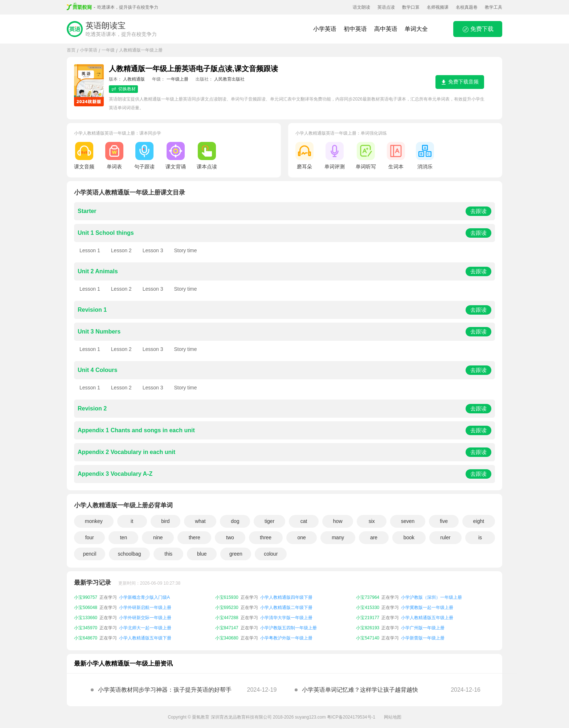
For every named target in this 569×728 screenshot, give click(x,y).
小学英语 (325, 29)
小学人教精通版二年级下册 (286, 608)
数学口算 (411, 7)
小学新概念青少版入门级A (144, 597)
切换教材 (123, 89)
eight (479, 521)
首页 (71, 50)
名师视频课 (438, 7)
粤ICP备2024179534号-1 (351, 717)
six (372, 521)
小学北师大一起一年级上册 (145, 628)
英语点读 (386, 7)
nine (158, 537)
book (409, 537)
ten (124, 537)
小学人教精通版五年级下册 (145, 638)
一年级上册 (177, 79)
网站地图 (393, 717)
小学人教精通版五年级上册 (427, 618)
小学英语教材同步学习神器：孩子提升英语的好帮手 (165, 690)
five (444, 521)
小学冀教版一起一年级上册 (427, 608)
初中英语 (355, 29)
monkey (94, 521)
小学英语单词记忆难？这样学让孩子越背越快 (360, 690)
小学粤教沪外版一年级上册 (286, 638)
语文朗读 (361, 7)
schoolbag (130, 554)
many (338, 537)
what (200, 521)
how (338, 521)
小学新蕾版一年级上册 (423, 638)
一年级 (108, 50)
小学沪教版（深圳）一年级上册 (431, 597)
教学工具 (494, 7)
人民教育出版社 (229, 79)
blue (202, 554)
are (374, 537)
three (266, 537)
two (230, 537)
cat (304, 521)
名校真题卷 (467, 7)
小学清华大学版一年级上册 (286, 618)
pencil (90, 554)
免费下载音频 (460, 82)
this (168, 554)
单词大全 (416, 29)
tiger (269, 521)
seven (408, 521)
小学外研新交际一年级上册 (145, 618)
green (236, 554)
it (132, 521)
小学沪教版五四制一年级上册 (288, 628)
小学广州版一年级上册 (423, 628)
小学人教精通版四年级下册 (286, 597)
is (480, 537)
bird (165, 521)
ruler (445, 537)
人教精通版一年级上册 (141, 50)
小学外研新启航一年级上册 (145, 608)
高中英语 (386, 29)
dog (235, 521)
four (90, 537)
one (301, 537)
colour (271, 554)
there (195, 537)
